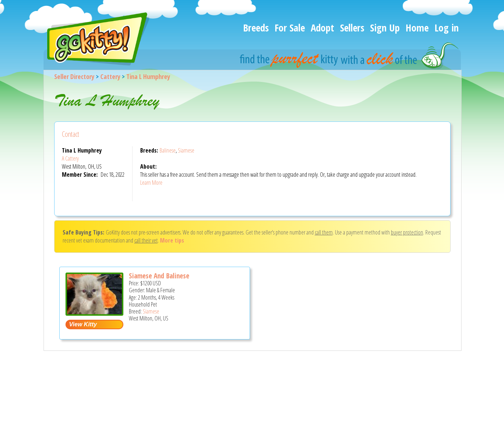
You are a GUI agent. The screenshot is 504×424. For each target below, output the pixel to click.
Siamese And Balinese (159, 276)
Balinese (168, 150)
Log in (447, 28)
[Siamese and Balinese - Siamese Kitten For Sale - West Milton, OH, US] (94, 313)
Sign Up (385, 28)
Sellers (352, 28)
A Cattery (70, 158)
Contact (70, 134)
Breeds (256, 28)
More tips (172, 240)
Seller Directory (74, 76)
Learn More (151, 183)
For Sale (290, 28)
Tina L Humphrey (148, 76)
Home (417, 28)
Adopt (322, 28)
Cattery (110, 76)
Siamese (186, 150)
